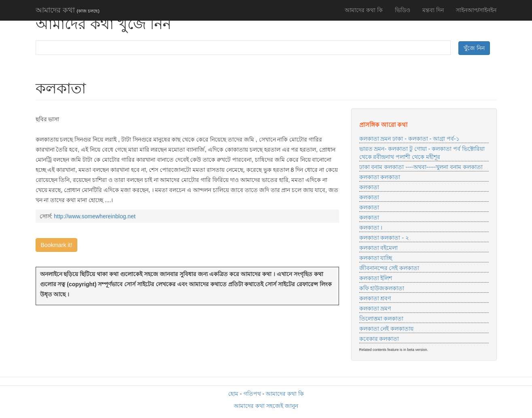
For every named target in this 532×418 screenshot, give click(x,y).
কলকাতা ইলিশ (376, 278)
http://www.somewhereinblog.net (95, 216)
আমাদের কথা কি (364, 10)
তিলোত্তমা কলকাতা (382, 319)
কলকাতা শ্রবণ (375, 298)
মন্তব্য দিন (433, 10)
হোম (233, 394)
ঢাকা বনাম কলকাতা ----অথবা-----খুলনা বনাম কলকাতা (421, 167)
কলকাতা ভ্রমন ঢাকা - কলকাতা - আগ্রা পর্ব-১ (409, 139)
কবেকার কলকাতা (379, 339)
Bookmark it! (57, 245)
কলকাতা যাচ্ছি (376, 258)
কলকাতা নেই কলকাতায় (387, 329)
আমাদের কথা (68, 10)
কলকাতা (369, 187)
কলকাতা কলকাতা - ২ (384, 238)
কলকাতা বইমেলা (379, 248)
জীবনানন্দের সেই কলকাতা (389, 268)
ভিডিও (403, 10)
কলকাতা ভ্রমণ (375, 308)
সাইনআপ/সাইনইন (476, 10)
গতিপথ (252, 394)
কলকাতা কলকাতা (380, 177)
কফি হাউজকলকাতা (382, 288)
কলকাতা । (371, 228)
